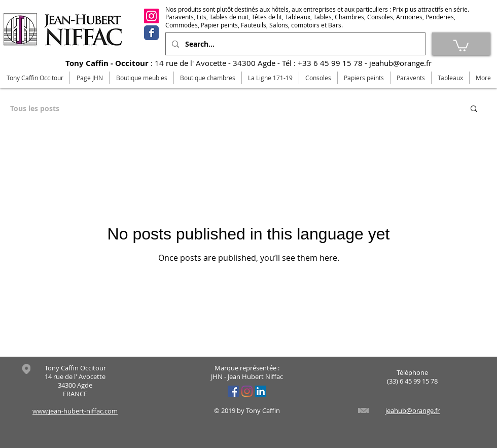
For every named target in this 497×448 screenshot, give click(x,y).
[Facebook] (151, 33)
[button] (474, 109)
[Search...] (294, 44)
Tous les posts (35, 108)
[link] (461, 45)
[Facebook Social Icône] (233, 391)
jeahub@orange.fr (400, 63)
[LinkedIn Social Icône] (261, 391)
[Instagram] (151, 16)
